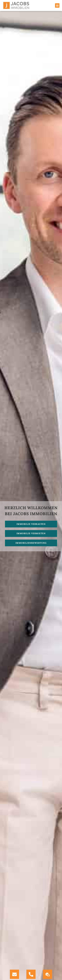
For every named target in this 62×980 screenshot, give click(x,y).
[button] (57, 5)
